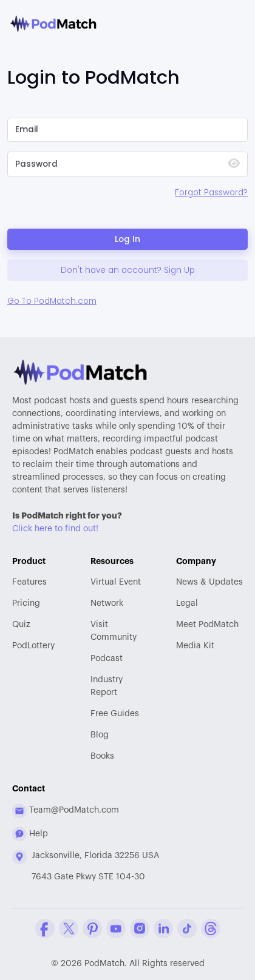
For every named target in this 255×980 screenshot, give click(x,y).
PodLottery (33, 646)
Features (29, 582)
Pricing (26, 603)
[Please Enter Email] (127, 130)
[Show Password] (234, 165)
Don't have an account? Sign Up (128, 270)
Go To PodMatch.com (52, 301)
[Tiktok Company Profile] (187, 928)
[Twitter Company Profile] (69, 928)
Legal (187, 603)
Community (116, 630)
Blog (100, 735)
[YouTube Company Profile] (116, 928)
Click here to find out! (55, 529)
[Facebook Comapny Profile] (45, 928)
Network (107, 603)
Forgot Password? (211, 193)
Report (116, 685)
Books (102, 756)
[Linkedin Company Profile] (163, 928)
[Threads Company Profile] (211, 928)
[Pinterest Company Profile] (92, 928)
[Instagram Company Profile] (140, 928)
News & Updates (209, 582)
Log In (127, 239)
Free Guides (115, 714)
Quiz (21, 625)
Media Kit (195, 646)
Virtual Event (116, 582)
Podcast (107, 659)
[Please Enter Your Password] (112, 164)
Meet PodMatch (207, 625)
